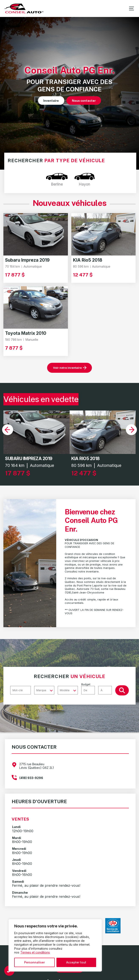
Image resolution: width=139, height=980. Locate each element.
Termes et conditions (35, 952)
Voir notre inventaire (67, 368)
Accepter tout (76, 962)
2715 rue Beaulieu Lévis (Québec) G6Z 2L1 (37, 766)
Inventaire (51, 101)
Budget (98, 689)
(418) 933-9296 (31, 778)
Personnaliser (34, 962)
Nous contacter (84, 101)
